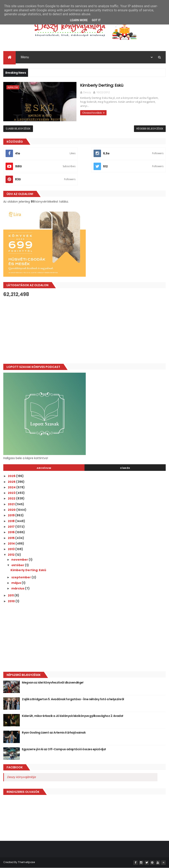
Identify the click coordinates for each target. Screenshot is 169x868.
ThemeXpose (26, 862)
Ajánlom (13, 88)
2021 (12, 504)
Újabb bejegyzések (18, 129)
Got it (96, 20)
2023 (12, 493)
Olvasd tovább (81, 109)
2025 (12, 482)
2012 (12, 555)
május (16, 583)
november (20, 560)
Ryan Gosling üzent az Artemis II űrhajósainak (54, 733)
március (18, 589)
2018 (12, 521)
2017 (12, 527)
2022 (12, 499)
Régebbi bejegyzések (150, 129)
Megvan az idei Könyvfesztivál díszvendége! (53, 683)
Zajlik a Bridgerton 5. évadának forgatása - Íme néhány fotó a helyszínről (73, 699)
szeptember (21, 577)
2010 (12, 601)
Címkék (125, 468)
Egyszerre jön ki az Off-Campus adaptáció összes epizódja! (64, 749)
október (18, 566)
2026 (12, 476)
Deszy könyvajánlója (21, 777)
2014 (12, 544)
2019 (12, 516)
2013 (12, 549)
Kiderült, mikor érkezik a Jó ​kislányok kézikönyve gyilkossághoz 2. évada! (72, 716)
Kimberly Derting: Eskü (91, 85)
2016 (12, 532)
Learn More (79, 20)
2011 (11, 596)
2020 (12, 510)
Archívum (44, 468)
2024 (12, 488)
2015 (12, 538)
